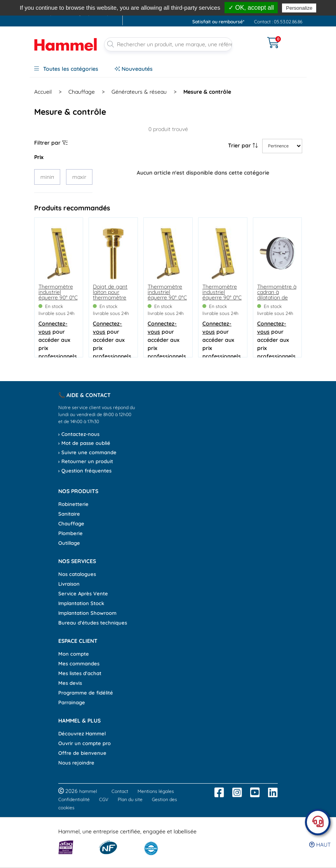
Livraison (69, 584)
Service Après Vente (83, 593)
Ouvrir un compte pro (84, 743)
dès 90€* (273, 5)
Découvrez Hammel (82, 733)
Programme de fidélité (86, 693)
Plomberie (71, 533)
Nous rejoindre (76, 763)
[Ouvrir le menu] (250, 38)
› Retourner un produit (86, 461)
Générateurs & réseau (139, 92)
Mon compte (74, 654)
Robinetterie (73, 504)
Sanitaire (69, 514)
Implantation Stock (81, 603)
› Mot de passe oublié (84, 443)
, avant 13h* (207, 5)
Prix (39, 157)
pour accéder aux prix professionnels (58, 340)
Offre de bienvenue (82, 753)
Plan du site (130, 799)
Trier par (243, 145)
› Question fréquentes (85, 471)
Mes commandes (79, 663)
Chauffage (82, 92)
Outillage (69, 543)
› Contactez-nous (79, 434)
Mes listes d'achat (80, 673)
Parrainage (72, 702)
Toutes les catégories (66, 69)
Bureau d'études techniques (93, 623)
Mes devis (70, 683)
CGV (104, 799)
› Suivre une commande (87, 452)
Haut (320, 845)
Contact (120, 791)
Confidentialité (74, 799)
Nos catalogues (77, 574)
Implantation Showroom (87, 613)
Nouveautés (134, 69)
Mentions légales (156, 791)
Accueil (43, 92)
